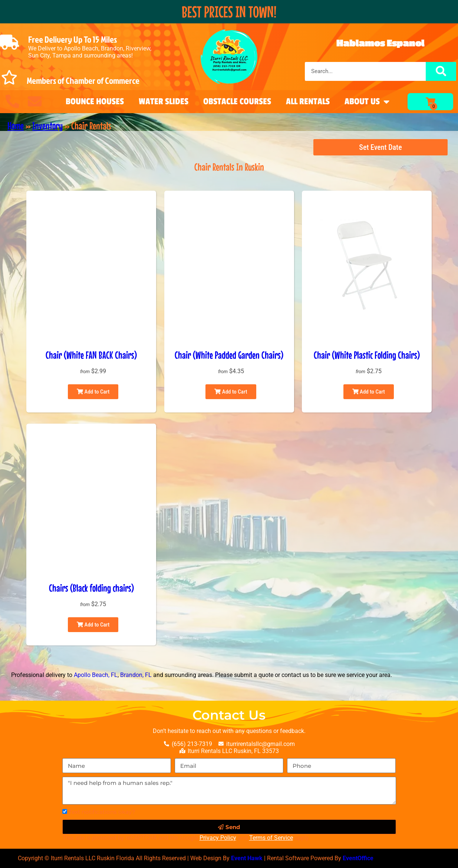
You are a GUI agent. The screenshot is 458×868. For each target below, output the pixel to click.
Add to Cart (93, 392)
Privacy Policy (218, 838)
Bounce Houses (95, 101)
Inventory (47, 126)
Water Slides (164, 101)
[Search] (441, 71)
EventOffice (358, 858)
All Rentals (308, 101)
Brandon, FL (136, 675)
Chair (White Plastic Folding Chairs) (367, 355)
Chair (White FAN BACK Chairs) (91, 355)
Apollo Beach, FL (96, 675)
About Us (367, 102)
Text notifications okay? (102, 812)
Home (16, 126)
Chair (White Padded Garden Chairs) (229, 355)
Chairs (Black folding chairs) (91, 588)
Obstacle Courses (237, 101)
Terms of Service (271, 838)
